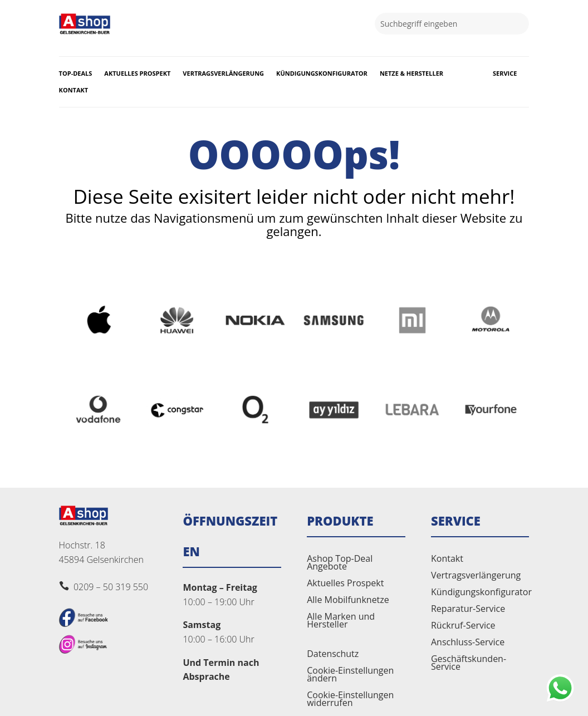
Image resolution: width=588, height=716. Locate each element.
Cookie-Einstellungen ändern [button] (350, 675)
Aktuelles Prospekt (137, 73)
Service (505, 73)
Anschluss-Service (468, 643)
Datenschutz (333, 655)
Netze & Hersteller (411, 73)
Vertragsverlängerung (223, 73)
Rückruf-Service (463, 626)
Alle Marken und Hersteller (341, 621)
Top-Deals (76, 73)
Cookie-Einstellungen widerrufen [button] (350, 700)
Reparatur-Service (468, 610)
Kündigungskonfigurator (322, 73)
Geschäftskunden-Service (469, 664)
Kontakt (74, 90)
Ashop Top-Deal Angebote (340, 563)
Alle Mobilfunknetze (348, 601)
